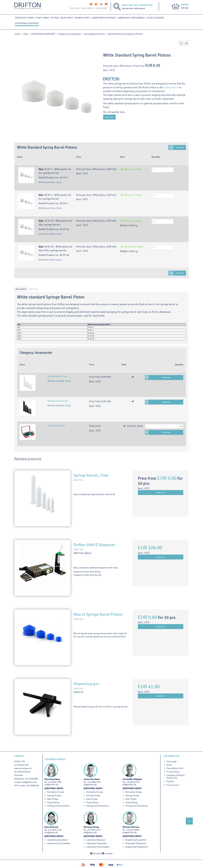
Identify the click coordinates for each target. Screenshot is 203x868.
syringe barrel (171, 87)
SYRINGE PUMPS (82, 18)
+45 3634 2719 (133, 782)
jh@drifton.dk (90, 785)
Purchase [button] (176, 147)
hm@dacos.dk (51, 832)
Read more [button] (158, 378)
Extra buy (34, 289)
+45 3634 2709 (55, 782)
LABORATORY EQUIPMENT (104, 18)
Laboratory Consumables (131, 18)
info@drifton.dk (29, 782)
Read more (109, 117)
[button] (181, 43)
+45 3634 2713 (94, 830)
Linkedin (107, 854)
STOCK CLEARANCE (155, 18)
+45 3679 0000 (31, 779)
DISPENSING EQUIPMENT (27, 23)
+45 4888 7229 (94, 782)
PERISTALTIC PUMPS (25, 18)
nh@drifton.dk (51, 785)
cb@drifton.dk (129, 785)
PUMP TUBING (42, 18)
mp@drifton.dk (130, 832)
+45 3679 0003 (133, 830)
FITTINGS (55, 18)
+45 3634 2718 (55, 830)
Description (21, 289)
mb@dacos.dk (90, 832)
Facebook (96, 854)
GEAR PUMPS (67, 18)
